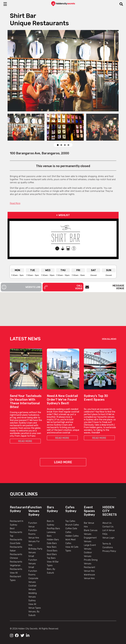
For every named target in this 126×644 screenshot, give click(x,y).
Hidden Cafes (72, 536)
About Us (107, 523)
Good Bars (52, 551)
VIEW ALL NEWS (109, 339)
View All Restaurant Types (15, 577)
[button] (63, 306)
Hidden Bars (53, 540)
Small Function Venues (33, 560)
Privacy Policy (109, 551)
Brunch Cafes (72, 525)
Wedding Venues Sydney (33, 597)
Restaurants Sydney (20, 509)
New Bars (52, 547)
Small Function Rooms (33, 571)
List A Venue (109, 530)
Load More (63, 462)
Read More (15, 203)
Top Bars (51, 558)
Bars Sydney (52, 509)
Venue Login (108, 538)
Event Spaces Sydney (89, 511)
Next (114, 71)
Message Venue (105, 287)
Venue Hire (34, 538)
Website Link (21, 287)
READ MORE (25, 441)
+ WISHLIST (63, 215)
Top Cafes (70, 521)
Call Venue (63, 287)
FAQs (105, 534)
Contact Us (108, 527)
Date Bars (52, 543)
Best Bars (52, 554)
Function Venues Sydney (35, 511)
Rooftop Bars (53, 529)
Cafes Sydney (71, 509)
